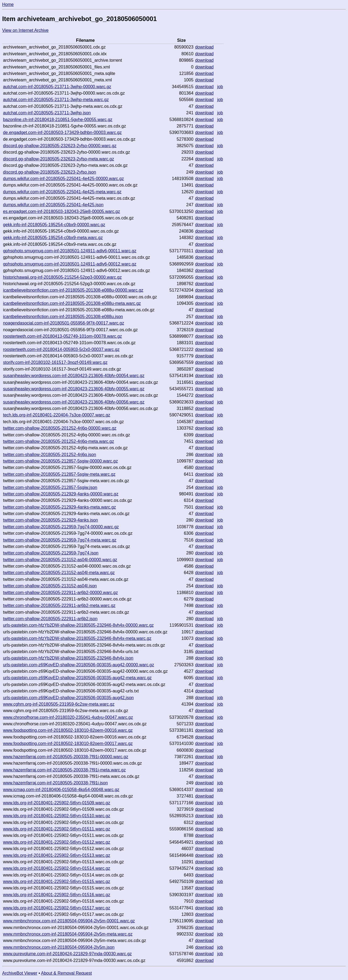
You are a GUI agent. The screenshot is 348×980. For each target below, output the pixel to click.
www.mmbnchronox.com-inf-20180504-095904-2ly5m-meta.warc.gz (68, 934)
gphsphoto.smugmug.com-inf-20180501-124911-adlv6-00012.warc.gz (70, 264)
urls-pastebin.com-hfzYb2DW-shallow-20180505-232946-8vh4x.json (68, 658)
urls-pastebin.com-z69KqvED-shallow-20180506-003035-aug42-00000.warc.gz (78, 665)
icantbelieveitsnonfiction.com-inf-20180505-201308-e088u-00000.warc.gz (73, 290)
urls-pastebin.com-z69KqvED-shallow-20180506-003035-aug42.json (68, 698)
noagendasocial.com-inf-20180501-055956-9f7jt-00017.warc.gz (63, 323)
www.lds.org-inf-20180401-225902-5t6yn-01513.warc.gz (57, 855)
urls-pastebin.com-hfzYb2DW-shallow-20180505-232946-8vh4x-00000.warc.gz (78, 625)
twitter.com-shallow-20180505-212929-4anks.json (50, 520)
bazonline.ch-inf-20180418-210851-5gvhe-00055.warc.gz (58, 120)
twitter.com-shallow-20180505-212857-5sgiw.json (50, 487)
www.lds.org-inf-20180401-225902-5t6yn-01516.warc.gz (57, 895)
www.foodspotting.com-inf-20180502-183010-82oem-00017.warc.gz (68, 743)
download (204, 47)
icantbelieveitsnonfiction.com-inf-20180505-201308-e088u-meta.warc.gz (72, 303)
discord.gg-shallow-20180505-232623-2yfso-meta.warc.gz (58, 159)
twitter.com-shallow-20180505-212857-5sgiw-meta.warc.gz (59, 474)
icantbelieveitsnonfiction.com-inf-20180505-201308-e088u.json (63, 317)
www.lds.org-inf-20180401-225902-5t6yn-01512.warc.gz (57, 842)
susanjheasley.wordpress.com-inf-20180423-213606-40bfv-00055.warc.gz (74, 389)
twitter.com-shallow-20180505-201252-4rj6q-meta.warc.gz (58, 441)
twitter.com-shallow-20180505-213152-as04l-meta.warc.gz (59, 573)
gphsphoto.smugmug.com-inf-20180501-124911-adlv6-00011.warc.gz (70, 251)
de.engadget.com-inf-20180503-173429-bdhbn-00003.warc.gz (62, 132)
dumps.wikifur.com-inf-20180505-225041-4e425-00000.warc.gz (63, 179)
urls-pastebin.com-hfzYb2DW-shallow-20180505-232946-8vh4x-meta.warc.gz (77, 638)
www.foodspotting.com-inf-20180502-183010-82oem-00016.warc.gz (68, 730)
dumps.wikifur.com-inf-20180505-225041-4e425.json (53, 205)
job (220, 87)
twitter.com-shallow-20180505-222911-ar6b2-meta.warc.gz (59, 605)
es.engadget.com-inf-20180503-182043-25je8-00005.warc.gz (61, 211)
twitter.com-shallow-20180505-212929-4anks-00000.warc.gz (61, 494)
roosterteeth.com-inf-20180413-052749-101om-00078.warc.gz (62, 336)
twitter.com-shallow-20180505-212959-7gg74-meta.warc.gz (60, 540)
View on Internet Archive (25, 30)
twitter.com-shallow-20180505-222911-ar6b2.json (50, 619)
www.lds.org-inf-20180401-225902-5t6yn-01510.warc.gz (57, 816)
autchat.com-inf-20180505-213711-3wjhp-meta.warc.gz (56, 100)
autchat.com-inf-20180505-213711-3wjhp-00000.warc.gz (57, 87)
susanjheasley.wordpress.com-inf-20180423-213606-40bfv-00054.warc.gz (74, 376)
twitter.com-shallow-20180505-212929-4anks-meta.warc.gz (59, 507)
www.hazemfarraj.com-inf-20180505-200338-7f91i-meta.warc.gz (64, 770)
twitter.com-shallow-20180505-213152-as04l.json (50, 586)
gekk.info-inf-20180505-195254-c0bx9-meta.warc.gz (53, 238)
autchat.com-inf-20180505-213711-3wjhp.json (47, 113)
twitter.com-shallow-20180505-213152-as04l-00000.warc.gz (60, 560)
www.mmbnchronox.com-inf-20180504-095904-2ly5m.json (59, 947)
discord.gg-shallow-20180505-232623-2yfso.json (49, 172)
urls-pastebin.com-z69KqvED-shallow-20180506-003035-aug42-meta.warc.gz (77, 678)
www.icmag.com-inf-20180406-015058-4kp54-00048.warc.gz (61, 790)
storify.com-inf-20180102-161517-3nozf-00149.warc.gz (55, 362)
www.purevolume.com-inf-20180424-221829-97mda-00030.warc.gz (67, 954)
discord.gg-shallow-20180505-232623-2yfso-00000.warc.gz (60, 146)
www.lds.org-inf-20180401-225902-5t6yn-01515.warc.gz (57, 881)
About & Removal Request (66, 973)
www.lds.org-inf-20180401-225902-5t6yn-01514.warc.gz (57, 868)
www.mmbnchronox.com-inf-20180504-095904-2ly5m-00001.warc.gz (69, 921)
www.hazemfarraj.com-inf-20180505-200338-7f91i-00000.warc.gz (66, 757)
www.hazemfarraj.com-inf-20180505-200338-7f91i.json (55, 783)
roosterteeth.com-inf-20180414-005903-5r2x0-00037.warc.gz (61, 349)
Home (8, 4)
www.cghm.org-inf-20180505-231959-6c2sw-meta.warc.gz (59, 704)
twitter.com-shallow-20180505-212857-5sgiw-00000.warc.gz (60, 461)
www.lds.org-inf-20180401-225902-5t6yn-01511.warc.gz (57, 829)
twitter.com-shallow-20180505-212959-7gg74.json (51, 553)
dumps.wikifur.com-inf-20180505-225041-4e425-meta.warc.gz (62, 192)
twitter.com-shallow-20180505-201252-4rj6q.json (49, 455)
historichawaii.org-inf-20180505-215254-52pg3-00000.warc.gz (62, 277)
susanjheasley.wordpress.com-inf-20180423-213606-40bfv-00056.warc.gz (74, 402)
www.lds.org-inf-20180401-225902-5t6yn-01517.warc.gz (57, 908)
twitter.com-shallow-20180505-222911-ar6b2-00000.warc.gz (60, 593)
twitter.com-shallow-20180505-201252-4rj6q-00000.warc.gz (60, 428)
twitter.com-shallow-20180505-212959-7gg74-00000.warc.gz (61, 527)
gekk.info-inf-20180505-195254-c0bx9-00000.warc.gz (54, 225)
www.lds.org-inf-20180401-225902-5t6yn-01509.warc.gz (57, 803)
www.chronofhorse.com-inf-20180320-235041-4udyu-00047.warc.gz (68, 717)
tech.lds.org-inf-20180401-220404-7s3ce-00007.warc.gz (57, 415)
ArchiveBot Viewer (20, 973)
